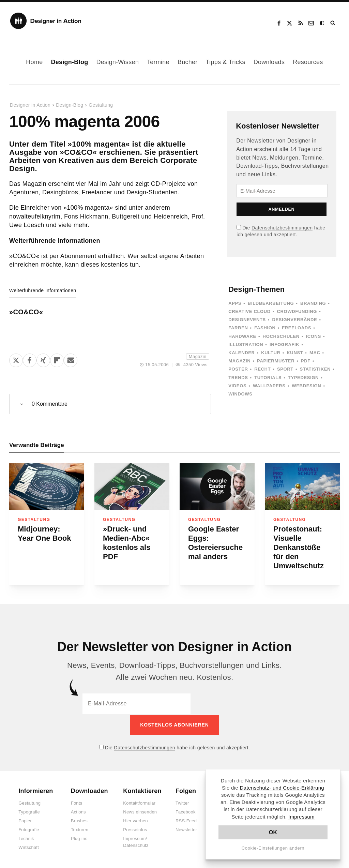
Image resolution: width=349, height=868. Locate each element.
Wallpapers (269, 386)
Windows (240, 394)
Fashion (265, 328)
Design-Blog (69, 62)
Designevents (247, 320)
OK (273, 832)
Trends (238, 378)
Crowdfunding (297, 311)
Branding (313, 303)
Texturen (80, 829)
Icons (314, 336)
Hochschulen (281, 336)
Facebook (279, 23)
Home (34, 62)
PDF (306, 361)
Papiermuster (276, 361)
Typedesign (303, 378)
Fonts (77, 802)
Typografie (29, 811)
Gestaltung (101, 105)
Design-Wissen (117, 62)
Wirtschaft (29, 847)
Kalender (241, 353)
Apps (235, 303)
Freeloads (297, 328)
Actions (78, 811)
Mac (315, 353)
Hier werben (135, 820)
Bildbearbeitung (271, 303)
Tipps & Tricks (226, 62)
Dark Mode (322, 23)
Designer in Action (46, 21)
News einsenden (140, 811)
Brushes (79, 820)
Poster (238, 369)
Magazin (198, 356)
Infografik (284, 345)
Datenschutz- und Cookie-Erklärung (282, 788)
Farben (238, 328)
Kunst (295, 353)
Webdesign (306, 386)
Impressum (301, 817)
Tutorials (268, 378)
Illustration (246, 345)
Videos (237, 386)
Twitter (182, 802)
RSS (301, 23)
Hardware (242, 336)
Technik (26, 838)
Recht (262, 369)
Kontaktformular (139, 802)
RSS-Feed (186, 820)
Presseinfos (135, 829)
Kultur (271, 353)
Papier (25, 820)
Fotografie (29, 829)
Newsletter (186, 829)
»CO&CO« (26, 312)
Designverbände (295, 320)
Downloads (269, 62)
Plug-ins (79, 838)
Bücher (188, 62)
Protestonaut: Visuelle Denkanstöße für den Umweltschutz (299, 547)
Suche (333, 23)
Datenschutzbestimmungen (282, 228)
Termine (158, 62)
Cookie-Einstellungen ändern (273, 848)
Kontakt (312, 23)
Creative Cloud (249, 311)
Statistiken (315, 369)
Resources (308, 62)
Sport (285, 369)
